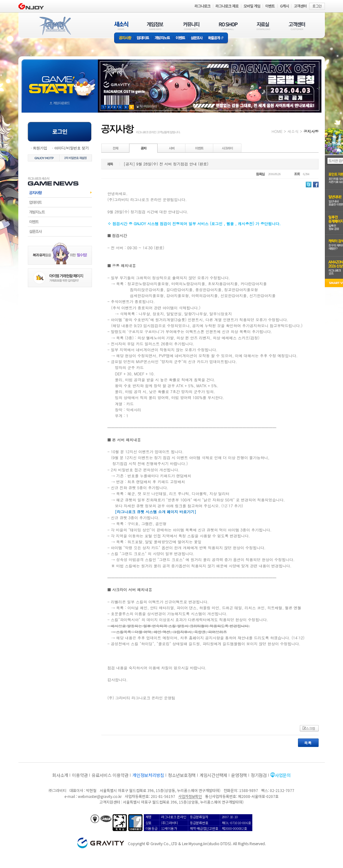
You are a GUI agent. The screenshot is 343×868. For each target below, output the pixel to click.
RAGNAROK (55, 26)
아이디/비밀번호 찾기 (71, 148)
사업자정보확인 (190, 796)
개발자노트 (162, 38)
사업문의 (283, 775)
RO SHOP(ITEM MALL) (228, 26)
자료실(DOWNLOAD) (263, 26)
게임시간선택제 (213, 775)
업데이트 (143, 38)
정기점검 (259, 775)
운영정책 (239, 775)
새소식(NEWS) (121, 26)
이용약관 (80, 775)
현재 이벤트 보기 (138, 107)
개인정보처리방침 (148, 775)
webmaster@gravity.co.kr (100, 796)
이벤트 (180, 38)
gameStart (60, 80)
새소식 (293, 131)
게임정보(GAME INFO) (155, 26)
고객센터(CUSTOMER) (297, 26)
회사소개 (60, 775)
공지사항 (124, 38)
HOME (277, 131)
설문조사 (197, 38)
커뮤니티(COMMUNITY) (191, 26)
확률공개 (217, 38)
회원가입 (40, 148)
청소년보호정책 (182, 775)
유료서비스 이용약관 (110, 775)
